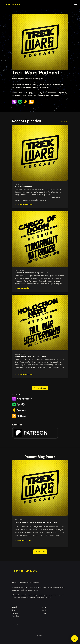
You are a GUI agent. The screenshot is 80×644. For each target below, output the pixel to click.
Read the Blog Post (23, 540)
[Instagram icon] (13, 625)
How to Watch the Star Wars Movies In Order (36, 522)
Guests (44, 610)
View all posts (40, 552)
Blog (14, 610)
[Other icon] (18, 625)
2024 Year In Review (23, 187)
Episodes (15, 607)
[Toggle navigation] (76, 5)
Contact (44, 607)
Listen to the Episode (24, 204)
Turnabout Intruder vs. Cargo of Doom (31, 273)
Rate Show (16, 616)
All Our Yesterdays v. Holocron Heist (30, 356)
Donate (44, 613)
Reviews (15, 613)
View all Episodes (40, 388)
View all (64, 121)
